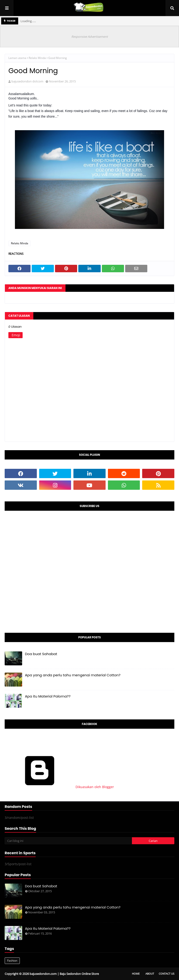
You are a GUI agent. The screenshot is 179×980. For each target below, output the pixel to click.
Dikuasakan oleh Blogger (59, 787)
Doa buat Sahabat (41, 654)
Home (136, 974)
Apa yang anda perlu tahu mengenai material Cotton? (73, 675)
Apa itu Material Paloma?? (48, 696)
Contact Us (167, 974)
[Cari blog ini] (68, 841)
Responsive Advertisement (90, 37)
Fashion (12, 961)
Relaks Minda (37, 58)
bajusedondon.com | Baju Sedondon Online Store (64, 974)
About (150, 974)
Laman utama (17, 58)
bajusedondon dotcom (27, 81)
